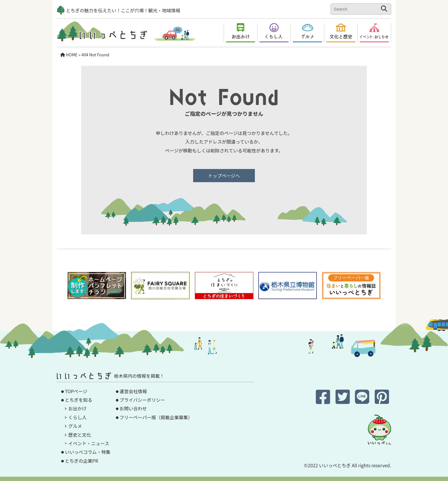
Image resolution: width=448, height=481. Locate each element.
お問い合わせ (133, 408)
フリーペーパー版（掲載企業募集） (156, 417)
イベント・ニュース (89, 443)
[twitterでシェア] (343, 402)
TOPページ (76, 391)
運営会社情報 (133, 391)
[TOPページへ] (102, 37)
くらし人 (77, 417)
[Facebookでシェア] (324, 402)
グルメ (75, 426)
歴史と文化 (80, 435)
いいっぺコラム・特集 (88, 452)
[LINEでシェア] (363, 402)
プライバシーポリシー (142, 400)
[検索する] (384, 9)
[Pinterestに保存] (382, 402)
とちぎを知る (79, 400)
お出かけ (77, 408)
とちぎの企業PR (81, 461)
